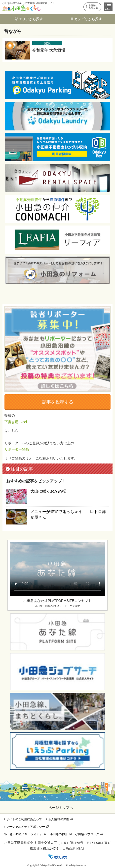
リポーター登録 (17, 449)
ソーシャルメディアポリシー (26, 827)
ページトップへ (61, 808)
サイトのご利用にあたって (24, 819)
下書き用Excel (16, 422)
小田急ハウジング (87, 834)
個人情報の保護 (59, 819)
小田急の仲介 (59, 834)
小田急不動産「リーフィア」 (23, 834)
